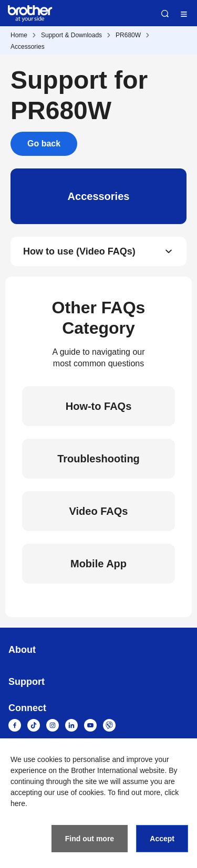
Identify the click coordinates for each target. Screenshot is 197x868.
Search (165, 14)
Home (19, 35)
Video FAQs (99, 511)
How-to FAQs (99, 406)
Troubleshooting (98, 459)
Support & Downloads (71, 35)
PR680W (128, 35)
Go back (44, 144)
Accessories (28, 47)
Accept (162, 839)
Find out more (90, 839)
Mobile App (98, 564)
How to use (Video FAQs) (79, 251)
